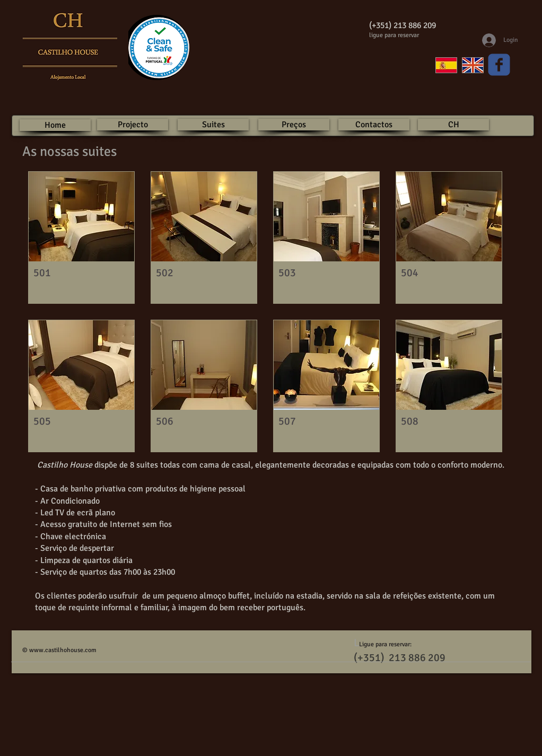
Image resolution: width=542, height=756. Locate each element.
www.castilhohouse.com (63, 650)
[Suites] (213, 125)
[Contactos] (374, 125)
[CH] (453, 125)
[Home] (55, 125)
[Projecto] (133, 125)
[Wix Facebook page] (499, 65)
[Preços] (294, 125)
